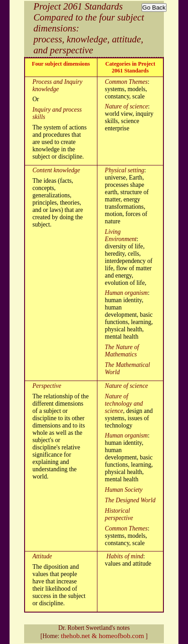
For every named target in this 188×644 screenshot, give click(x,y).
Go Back (154, 8)
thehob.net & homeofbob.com (103, 636)
